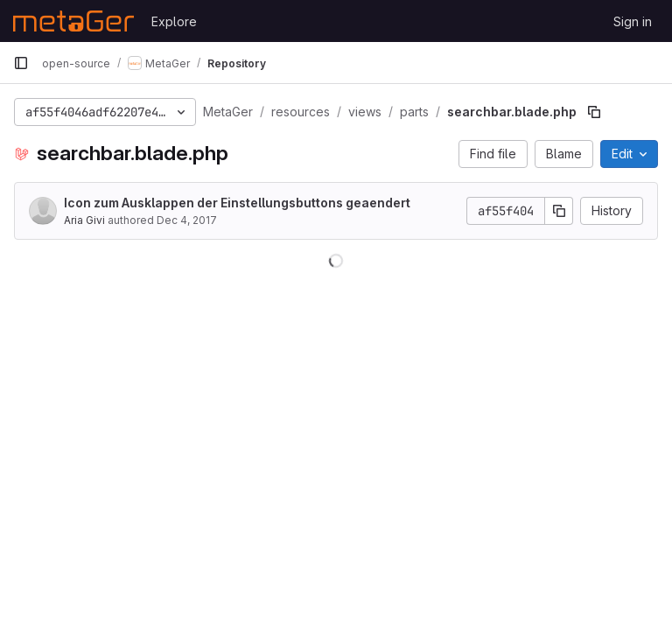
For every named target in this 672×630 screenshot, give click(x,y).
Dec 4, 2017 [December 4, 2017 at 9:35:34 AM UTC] (187, 220)
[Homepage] (73, 21)
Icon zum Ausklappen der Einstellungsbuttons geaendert (237, 203)
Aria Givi (84, 220)
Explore (174, 21)
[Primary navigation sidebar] (21, 63)
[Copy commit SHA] (559, 211)
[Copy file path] (594, 112)
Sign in (633, 21)
